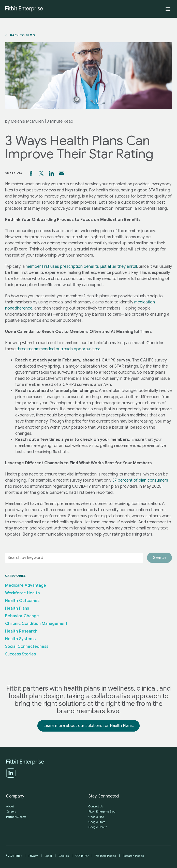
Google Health (98, 827)
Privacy (33, 856)
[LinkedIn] (11, 777)
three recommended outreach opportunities (58, 349)
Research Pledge (133, 856)
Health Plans (17, 608)
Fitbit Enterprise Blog (102, 811)
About (10, 806)
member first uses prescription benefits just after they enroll (81, 267)
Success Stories (20, 654)
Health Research (21, 631)
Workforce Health (23, 593)
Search (160, 558)
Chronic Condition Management (36, 624)
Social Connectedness (27, 647)
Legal (48, 856)
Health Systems (20, 639)
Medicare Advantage (26, 585)
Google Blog (96, 817)
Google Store (97, 822)
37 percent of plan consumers (140, 480)
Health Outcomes (22, 601)
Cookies (64, 856)
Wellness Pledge (106, 856)
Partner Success (16, 817)
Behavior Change (22, 616)
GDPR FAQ (82, 856)
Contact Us (96, 806)
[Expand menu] (168, 9)
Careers (11, 811)
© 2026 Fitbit (14, 856)
